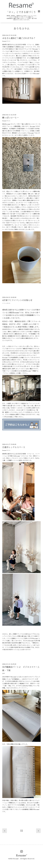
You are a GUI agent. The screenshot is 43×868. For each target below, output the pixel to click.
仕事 (3, 673)
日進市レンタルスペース (14, 447)
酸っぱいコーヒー (11, 118)
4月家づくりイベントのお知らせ (17, 300)
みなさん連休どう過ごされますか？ (19, 38)
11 (22, 831)
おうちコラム (22, 29)
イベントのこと (6, 303)
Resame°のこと (6, 41)
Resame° (22, 856)
